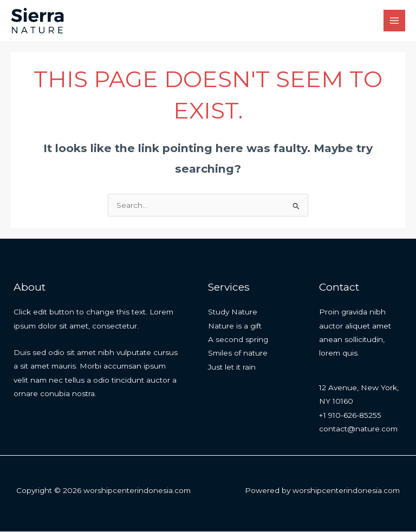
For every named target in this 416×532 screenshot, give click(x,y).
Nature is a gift (235, 326)
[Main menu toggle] (395, 21)
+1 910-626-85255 (350, 416)
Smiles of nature (238, 353)
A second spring (238, 340)
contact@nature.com (358, 429)
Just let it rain (232, 367)
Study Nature (233, 312)
